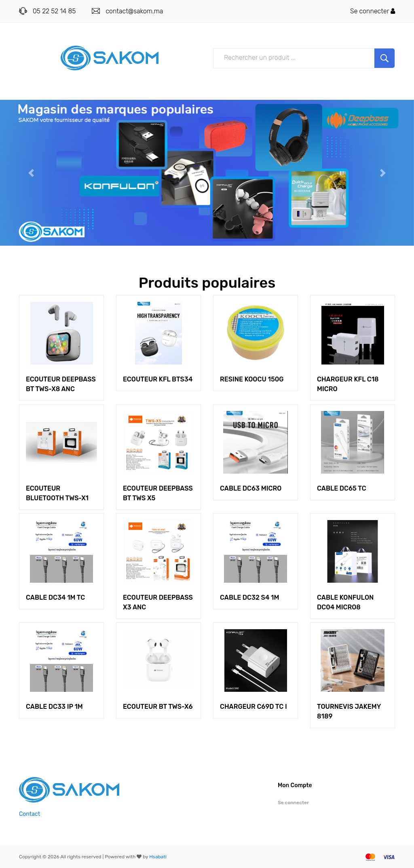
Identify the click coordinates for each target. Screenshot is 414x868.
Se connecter (373, 11)
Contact (30, 814)
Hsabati (158, 857)
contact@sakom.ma (134, 11)
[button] (31, 173)
